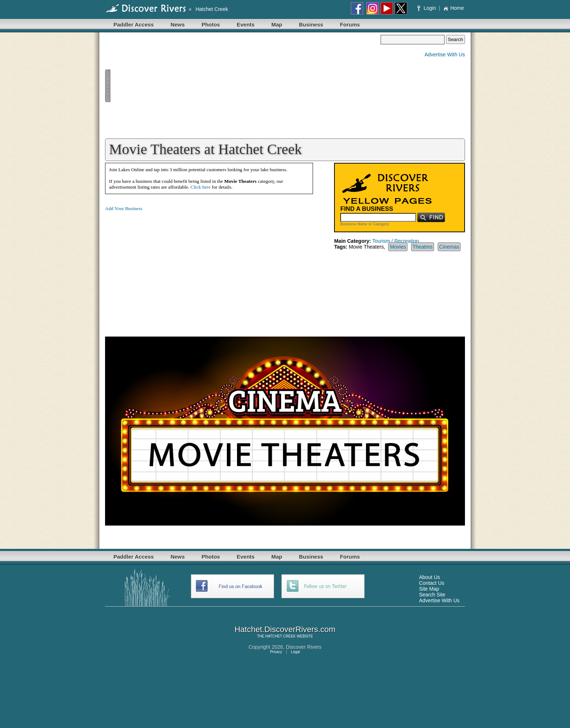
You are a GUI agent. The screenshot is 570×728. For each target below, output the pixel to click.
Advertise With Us (445, 55)
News (178, 25)
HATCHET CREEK (281, 636)
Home (453, 8)
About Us (430, 577)
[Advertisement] (243, 86)
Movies (398, 247)
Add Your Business (124, 208)
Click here (200, 187)
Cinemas (449, 247)
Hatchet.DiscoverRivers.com (285, 629)
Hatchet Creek (212, 9)
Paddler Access (134, 25)
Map (277, 25)
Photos (211, 25)
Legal (296, 652)
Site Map (429, 589)
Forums (350, 25)
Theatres (423, 247)
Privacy (276, 652)
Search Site (432, 595)
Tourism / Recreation (396, 241)
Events (246, 25)
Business (311, 25)
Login (427, 8)
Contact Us (432, 583)
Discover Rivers (304, 647)
